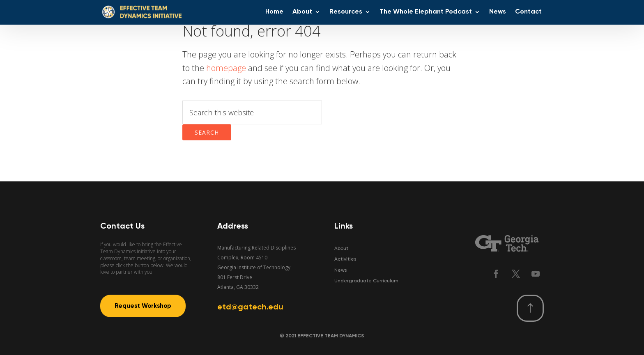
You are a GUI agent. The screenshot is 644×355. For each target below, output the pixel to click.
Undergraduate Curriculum (366, 281)
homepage (226, 68)
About (341, 249)
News (340, 270)
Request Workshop (143, 306)
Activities (345, 259)
